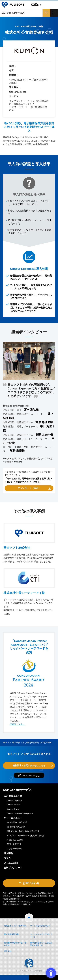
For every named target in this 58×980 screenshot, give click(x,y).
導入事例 (16, 743)
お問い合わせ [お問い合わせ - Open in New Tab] (46, 13)
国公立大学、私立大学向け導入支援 (23, 831)
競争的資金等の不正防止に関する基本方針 (41, 944)
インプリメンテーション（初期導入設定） (26, 836)
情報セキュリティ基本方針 (15, 926)
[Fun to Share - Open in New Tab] (29, 946)
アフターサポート (15, 849)
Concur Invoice (14, 805)
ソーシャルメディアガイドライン (41, 936)
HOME (6, 743)
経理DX (36, 5)
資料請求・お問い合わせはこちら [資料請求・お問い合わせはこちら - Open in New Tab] (29, 765)
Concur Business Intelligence (20, 813)
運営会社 (8, 951)
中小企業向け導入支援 (17, 822)
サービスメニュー (13, 818)
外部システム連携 (15, 840)
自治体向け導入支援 (16, 827)
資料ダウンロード (13, 868)
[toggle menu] (54, 13)
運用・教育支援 (14, 844)
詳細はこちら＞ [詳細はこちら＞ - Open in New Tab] (17, 724)
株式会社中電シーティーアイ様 (24, 593)
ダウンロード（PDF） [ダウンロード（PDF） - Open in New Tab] (29, 488)
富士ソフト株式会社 (17, 548)
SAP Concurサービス (13, 13)
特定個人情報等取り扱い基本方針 (15, 944)
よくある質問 (11, 863)
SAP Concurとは (31, 775)
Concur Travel (13, 809)
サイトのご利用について (40, 926)
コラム (7, 858)
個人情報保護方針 (11, 934)
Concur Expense (14, 800)
